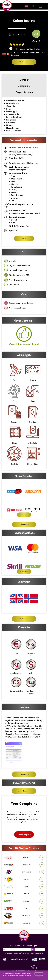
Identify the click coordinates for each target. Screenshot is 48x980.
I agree (39, 977)
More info (39, 974)
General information (15, 101)
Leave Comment (24, 791)
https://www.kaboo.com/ (21, 154)
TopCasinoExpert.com (24, 969)
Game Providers (13, 114)
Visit (24, 238)
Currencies (11, 122)
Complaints (11, 106)
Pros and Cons (13, 103)
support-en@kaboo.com (27, 163)
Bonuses (10, 109)
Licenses (10, 125)
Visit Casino (24, 62)
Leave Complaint (14, 131)
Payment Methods (14, 117)
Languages (11, 120)
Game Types (12, 111)
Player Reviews (13, 128)
